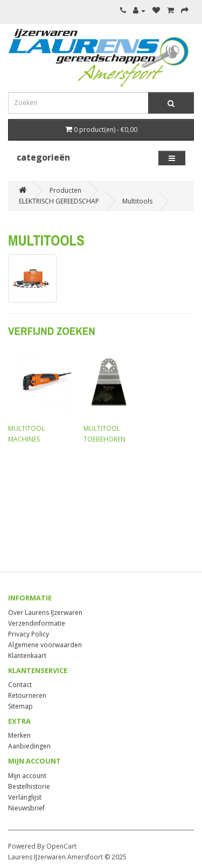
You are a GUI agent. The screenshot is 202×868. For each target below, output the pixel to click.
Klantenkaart (27, 656)
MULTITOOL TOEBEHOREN (116, 396)
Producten (65, 190)
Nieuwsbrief (26, 808)
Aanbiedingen (29, 746)
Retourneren (27, 695)
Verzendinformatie (37, 623)
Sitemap (20, 706)
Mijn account (27, 776)
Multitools (137, 201)
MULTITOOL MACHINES (40, 396)
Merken (19, 735)
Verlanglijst (25, 797)
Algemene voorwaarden (45, 645)
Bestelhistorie (29, 786)
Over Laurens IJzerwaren (45, 612)
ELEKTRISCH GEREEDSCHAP (59, 201)
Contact (20, 685)
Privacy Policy (29, 634)
